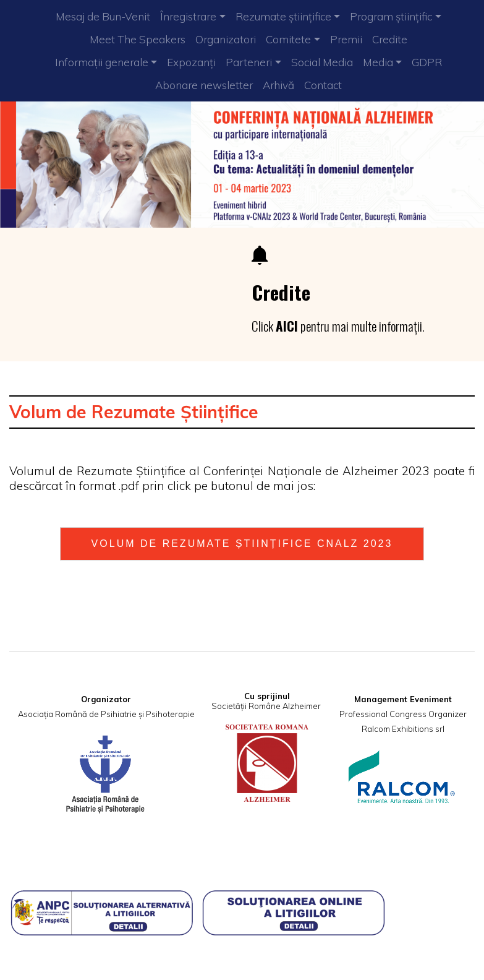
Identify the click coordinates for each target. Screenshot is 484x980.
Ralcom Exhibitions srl (403, 729)
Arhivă (278, 85)
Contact (323, 85)
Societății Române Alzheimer (266, 706)
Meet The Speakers (138, 39)
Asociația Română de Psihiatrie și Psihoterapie (106, 714)
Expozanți (191, 62)
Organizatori (226, 39)
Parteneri (249, 62)
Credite (390, 39)
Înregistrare (188, 16)
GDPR (427, 62)
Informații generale (102, 62)
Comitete (288, 39)
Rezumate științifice (283, 16)
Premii (346, 39)
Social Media (322, 62)
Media (378, 62)
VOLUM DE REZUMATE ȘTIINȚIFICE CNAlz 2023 (242, 544)
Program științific (391, 16)
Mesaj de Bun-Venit (103, 16)
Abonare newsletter (204, 85)
